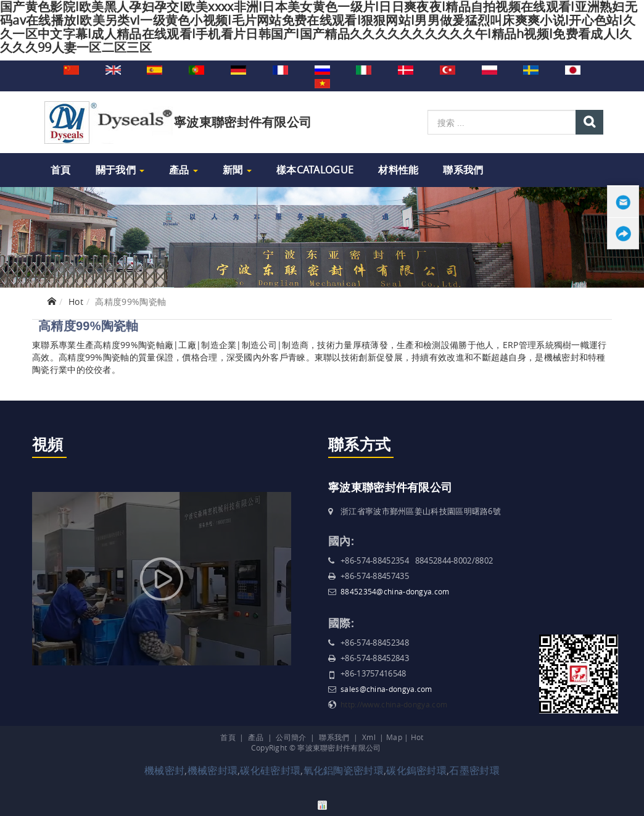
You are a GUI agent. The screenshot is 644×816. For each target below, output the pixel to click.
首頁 (61, 170)
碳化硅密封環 (270, 770)
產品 (184, 170)
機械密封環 (213, 770)
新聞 (237, 170)
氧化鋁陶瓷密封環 (344, 770)
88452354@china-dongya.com (395, 591)
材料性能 (398, 170)
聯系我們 (463, 170)
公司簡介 (291, 737)
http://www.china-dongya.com (394, 704)
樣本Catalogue (315, 170)
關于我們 (120, 170)
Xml (369, 737)
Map (394, 737)
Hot (76, 302)
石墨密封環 (474, 770)
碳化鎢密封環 (416, 770)
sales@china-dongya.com (386, 689)
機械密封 (164, 770)
